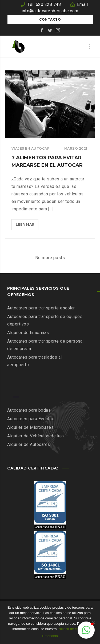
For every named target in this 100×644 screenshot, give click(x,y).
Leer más (27, 226)
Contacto (50, 19)
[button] (86, 630)
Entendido (50, 636)
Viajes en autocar (31, 148)
